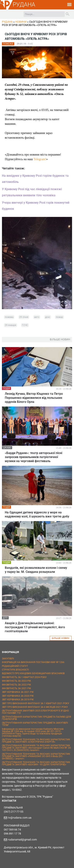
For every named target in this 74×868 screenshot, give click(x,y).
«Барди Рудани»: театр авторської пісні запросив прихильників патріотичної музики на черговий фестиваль (34, 457)
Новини (21, 22)
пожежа (9, 317)
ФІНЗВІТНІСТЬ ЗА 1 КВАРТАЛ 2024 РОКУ (24, 677)
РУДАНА (24, 5)
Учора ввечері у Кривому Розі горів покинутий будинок (36, 206)
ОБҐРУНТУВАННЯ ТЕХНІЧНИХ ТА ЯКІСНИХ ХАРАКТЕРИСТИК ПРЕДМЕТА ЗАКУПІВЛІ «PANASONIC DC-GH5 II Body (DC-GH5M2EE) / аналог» (36, 756)
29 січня (24, 317)
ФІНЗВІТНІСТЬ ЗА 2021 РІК (16, 688)
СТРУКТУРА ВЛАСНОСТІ (15, 670)
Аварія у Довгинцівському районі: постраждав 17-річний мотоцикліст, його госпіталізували (35, 627)
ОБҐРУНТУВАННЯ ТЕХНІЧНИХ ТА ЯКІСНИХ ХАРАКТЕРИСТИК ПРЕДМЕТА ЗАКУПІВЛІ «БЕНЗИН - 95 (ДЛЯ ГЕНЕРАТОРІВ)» (36, 763)
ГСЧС (25, 325)
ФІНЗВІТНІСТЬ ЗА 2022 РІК (16, 685)
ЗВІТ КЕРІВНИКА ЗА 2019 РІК (18, 700)
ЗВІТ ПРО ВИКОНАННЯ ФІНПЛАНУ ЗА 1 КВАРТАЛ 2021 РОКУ (36, 703)
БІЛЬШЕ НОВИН (61, 638)
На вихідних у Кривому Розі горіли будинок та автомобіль (35, 179)
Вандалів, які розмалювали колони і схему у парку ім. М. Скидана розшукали (36, 570)
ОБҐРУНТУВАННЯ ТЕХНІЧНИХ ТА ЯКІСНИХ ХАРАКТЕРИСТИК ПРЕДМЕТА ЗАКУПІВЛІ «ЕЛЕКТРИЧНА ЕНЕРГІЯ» (36, 741)
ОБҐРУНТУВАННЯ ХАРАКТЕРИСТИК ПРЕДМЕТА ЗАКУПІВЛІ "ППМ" (35, 724)
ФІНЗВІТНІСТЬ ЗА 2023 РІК (16, 681)
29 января (11, 325)
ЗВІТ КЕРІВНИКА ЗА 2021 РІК (18, 692)
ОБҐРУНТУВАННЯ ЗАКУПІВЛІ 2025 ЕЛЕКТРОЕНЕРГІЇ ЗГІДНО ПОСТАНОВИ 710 (35, 712)
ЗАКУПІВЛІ (8, 659)
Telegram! (40, 159)
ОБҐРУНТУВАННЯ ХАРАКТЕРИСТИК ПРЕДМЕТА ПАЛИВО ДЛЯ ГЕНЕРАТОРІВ (37, 718)
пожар (59, 317)
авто (37, 317)
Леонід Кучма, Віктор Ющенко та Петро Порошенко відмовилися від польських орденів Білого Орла (34, 398)
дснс (48, 317)
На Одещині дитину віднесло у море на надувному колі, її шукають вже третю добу (37, 514)
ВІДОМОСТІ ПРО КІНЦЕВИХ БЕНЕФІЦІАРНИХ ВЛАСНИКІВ (33, 673)
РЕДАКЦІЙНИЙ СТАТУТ (15, 666)
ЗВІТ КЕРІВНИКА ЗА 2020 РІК (18, 696)
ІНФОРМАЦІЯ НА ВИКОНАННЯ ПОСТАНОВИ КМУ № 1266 (33, 662)
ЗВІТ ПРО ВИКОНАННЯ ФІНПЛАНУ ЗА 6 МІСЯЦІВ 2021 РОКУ (35, 707)
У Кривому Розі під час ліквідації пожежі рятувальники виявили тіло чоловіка (32, 192)
